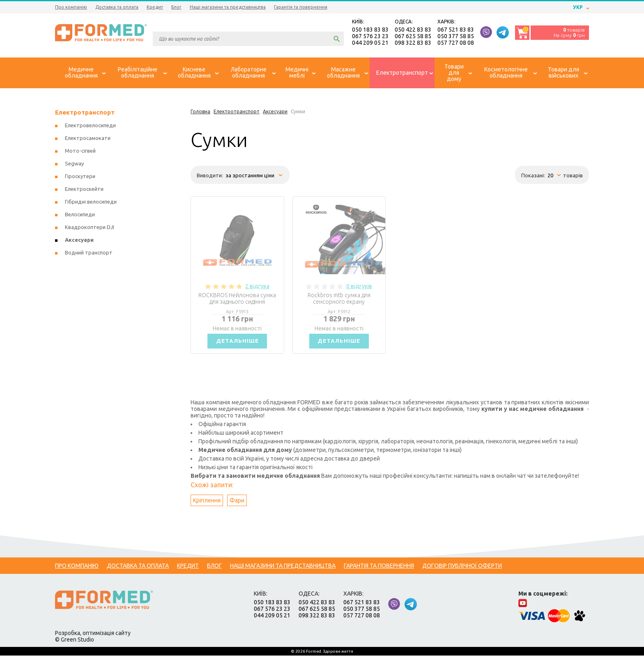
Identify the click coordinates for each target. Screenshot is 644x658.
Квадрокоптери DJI (90, 228)
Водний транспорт (89, 254)
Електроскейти (84, 190)
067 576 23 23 (370, 37)
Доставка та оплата (117, 7)
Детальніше (237, 343)
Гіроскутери (80, 177)
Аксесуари (79, 241)
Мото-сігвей (80, 152)
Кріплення (207, 503)
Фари (237, 503)
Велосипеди (80, 216)
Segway (74, 165)
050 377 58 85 (456, 37)
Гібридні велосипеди (91, 203)
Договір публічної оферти (462, 568)
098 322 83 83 (413, 44)
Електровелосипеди (90, 126)
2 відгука (257, 287)
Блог (176, 7)
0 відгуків (359, 287)
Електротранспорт (85, 113)
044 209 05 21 (370, 44)
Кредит (155, 7)
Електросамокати (88, 139)
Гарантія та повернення (301, 7)
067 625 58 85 (413, 37)
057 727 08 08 (456, 44)
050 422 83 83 (413, 30)
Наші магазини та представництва (228, 7)
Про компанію (71, 7)
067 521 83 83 (456, 30)
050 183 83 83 (370, 30)
